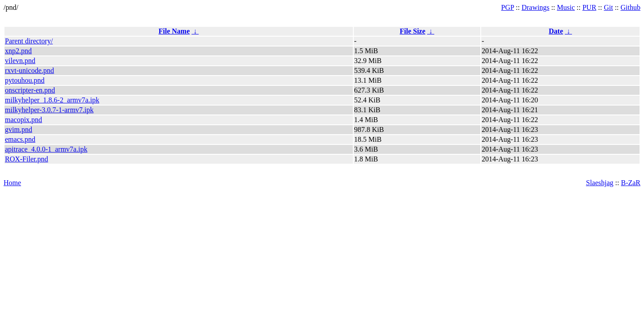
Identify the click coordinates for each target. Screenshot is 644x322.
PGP (508, 7)
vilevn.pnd (20, 61)
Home (12, 183)
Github (631, 7)
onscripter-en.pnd (30, 90)
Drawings (535, 7)
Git (608, 7)
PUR (589, 7)
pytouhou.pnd (25, 80)
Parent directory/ (29, 41)
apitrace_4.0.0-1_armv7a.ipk (46, 149)
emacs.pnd (20, 139)
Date (556, 31)
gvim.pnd (19, 129)
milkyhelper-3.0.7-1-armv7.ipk (49, 110)
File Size (413, 31)
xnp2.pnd (18, 51)
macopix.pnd (23, 120)
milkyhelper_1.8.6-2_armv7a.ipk (52, 100)
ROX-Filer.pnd (26, 159)
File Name (174, 31)
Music (566, 7)
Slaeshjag (600, 183)
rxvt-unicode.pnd (30, 70)
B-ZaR (631, 183)
